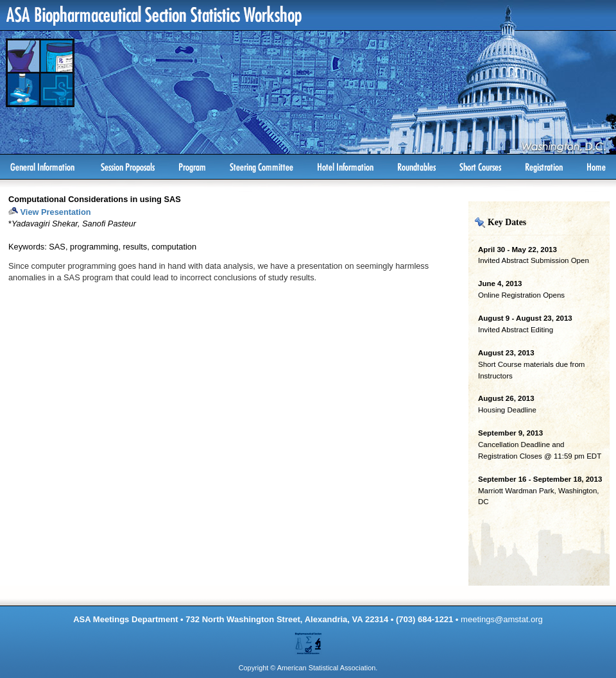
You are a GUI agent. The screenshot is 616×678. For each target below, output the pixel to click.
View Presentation (56, 212)
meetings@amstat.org (502, 619)
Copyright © (257, 668)
